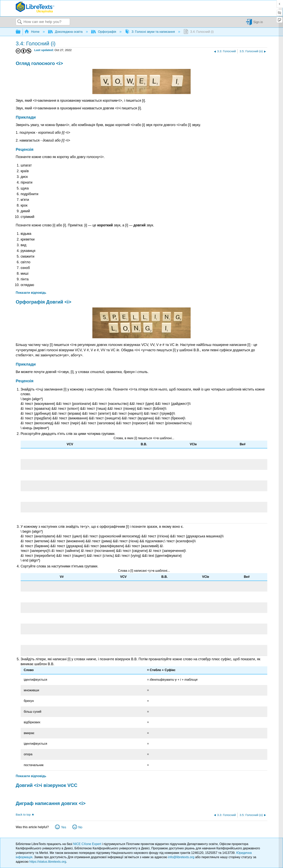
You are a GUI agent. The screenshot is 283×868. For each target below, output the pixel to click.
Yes (63, 827)
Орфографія (104, 32)
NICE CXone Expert (88, 844)
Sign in (258, 22)
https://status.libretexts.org (48, 862)
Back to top (23, 814)
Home (32, 32)
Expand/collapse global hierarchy (21, 32)
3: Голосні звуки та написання (150, 32)
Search (20, 22)
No (80, 827)
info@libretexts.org (181, 857)
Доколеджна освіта (66, 32)
